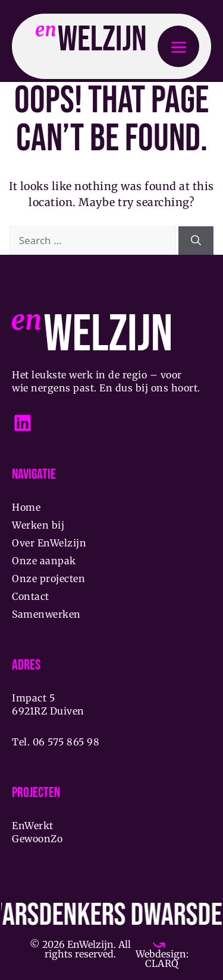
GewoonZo (37, 839)
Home (26, 507)
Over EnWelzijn (49, 543)
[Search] (196, 241)
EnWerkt (33, 826)
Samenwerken (46, 614)
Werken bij (38, 525)
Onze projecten (48, 578)
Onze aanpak (44, 561)
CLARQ (162, 963)
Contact (31, 596)
